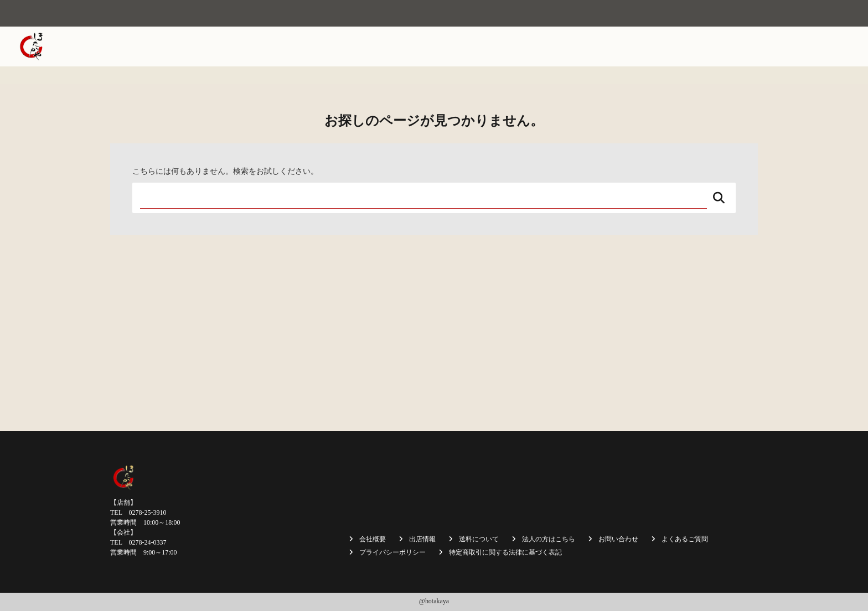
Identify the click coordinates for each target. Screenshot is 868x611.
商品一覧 (583, 46)
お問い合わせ (820, 46)
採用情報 (767, 46)
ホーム (387, 46)
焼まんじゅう (483, 46)
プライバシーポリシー (392, 552)
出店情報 (537, 46)
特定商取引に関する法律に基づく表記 (505, 552)
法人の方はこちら (706, 46)
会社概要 (430, 46)
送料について (637, 46)
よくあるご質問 (685, 539)
